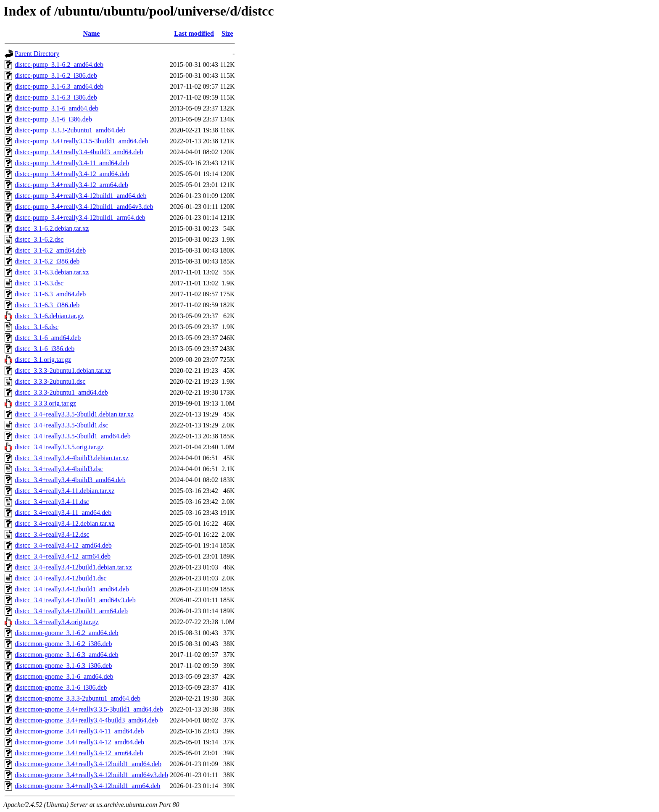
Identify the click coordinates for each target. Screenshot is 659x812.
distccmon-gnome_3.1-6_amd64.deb (64, 676)
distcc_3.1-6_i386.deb (45, 349)
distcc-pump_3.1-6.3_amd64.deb (59, 86)
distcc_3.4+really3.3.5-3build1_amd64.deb (73, 436)
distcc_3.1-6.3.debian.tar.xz (52, 272)
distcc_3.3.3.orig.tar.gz (45, 403)
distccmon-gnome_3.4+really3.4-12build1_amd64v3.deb (91, 775)
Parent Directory (37, 54)
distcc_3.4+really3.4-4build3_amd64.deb (70, 480)
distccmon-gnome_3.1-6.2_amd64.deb (67, 633)
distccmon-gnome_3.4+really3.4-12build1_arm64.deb (87, 786)
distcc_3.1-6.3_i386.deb (47, 305)
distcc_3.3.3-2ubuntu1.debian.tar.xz (63, 370)
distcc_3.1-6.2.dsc (39, 239)
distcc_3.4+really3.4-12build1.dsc (61, 578)
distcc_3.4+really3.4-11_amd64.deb (63, 513)
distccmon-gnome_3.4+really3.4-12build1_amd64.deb (88, 764)
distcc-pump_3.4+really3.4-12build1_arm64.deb (80, 217)
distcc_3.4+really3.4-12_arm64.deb (63, 556)
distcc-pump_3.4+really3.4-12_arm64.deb (71, 185)
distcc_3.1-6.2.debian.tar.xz (52, 228)
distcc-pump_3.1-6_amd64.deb (57, 108)
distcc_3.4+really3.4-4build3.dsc (59, 469)
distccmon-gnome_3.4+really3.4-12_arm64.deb (79, 753)
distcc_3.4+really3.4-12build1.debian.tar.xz (73, 567)
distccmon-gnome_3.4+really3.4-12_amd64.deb (79, 742)
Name (91, 33)
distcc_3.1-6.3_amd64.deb (50, 294)
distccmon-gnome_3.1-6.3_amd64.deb (67, 655)
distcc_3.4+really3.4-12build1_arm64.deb (71, 611)
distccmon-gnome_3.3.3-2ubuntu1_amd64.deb (78, 698)
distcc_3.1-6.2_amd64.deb (50, 250)
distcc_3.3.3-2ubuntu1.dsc (50, 381)
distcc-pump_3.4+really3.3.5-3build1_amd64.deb (81, 141)
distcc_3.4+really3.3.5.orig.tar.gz (59, 447)
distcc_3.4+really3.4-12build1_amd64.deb (72, 589)
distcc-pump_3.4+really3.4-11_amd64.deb (72, 163)
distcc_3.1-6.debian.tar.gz (49, 316)
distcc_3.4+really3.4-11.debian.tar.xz (65, 491)
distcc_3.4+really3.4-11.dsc (52, 502)
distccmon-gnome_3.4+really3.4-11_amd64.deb (79, 731)
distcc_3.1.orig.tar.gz (43, 360)
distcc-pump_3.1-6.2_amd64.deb (59, 65)
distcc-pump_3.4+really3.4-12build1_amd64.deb (80, 196)
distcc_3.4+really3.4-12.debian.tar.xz (65, 523)
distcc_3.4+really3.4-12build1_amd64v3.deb (75, 600)
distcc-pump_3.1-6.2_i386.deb (56, 75)
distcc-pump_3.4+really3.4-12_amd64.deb (72, 174)
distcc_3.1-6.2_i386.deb (47, 261)
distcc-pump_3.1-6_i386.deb (53, 119)
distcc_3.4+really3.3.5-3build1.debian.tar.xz (74, 414)
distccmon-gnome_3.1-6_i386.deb (61, 687)
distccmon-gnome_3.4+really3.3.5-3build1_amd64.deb (89, 709)
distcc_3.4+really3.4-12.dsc (52, 534)
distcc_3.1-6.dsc (37, 327)
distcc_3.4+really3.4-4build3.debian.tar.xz (72, 458)
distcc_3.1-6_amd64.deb (48, 338)
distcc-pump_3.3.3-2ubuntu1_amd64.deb (70, 130)
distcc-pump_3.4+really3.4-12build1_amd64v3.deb (84, 207)
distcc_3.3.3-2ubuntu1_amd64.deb (61, 392)
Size (227, 33)
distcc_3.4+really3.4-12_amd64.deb (63, 545)
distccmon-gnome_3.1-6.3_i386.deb (63, 666)
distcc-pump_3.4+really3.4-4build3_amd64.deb (79, 152)
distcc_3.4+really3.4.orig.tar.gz (57, 622)
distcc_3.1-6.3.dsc (39, 283)
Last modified (194, 33)
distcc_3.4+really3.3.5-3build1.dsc (61, 425)
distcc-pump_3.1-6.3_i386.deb (56, 97)
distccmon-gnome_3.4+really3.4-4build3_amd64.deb (86, 720)
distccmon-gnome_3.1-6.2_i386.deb (63, 644)
